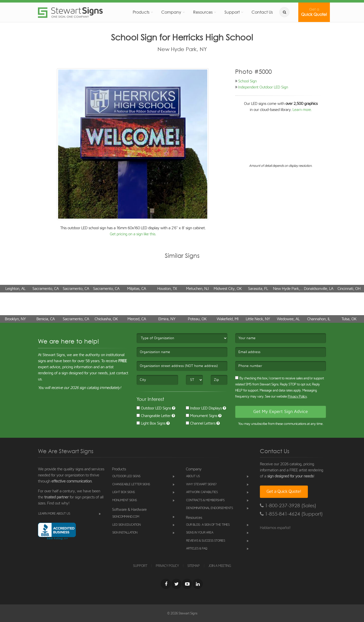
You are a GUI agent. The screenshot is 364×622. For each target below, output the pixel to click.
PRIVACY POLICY (167, 566)
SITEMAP (194, 566)
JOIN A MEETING (220, 566)
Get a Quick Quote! (284, 492)
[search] (284, 12)
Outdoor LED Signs (154, 408)
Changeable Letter (154, 416)
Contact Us (262, 12)
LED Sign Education (126, 525)
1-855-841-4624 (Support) (291, 514)
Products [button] (141, 12)
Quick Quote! (314, 12)
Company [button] (171, 12)
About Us (193, 476)
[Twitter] (176, 584)
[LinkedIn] (198, 584)
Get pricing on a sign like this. (133, 234)
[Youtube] (187, 584)
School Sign (247, 81)
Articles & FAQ (197, 549)
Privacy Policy (297, 397)
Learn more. (302, 110)
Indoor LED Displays (204, 408)
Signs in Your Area (200, 533)
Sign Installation (125, 533)
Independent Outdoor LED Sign (263, 87)
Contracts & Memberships (205, 500)
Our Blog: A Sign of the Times (208, 525)
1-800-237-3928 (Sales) (288, 506)
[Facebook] (166, 584)
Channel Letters (201, 423)
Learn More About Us (54, 514)
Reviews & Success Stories (206, 541)
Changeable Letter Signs (131, 484)
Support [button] (232, 12)
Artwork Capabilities (202, 492)
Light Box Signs (151, 423)
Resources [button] (203, 12)
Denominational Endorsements (209, 508)
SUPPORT (140, 566)
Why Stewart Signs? (201, 484)
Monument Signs (201, 416)
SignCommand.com (126, 517)
